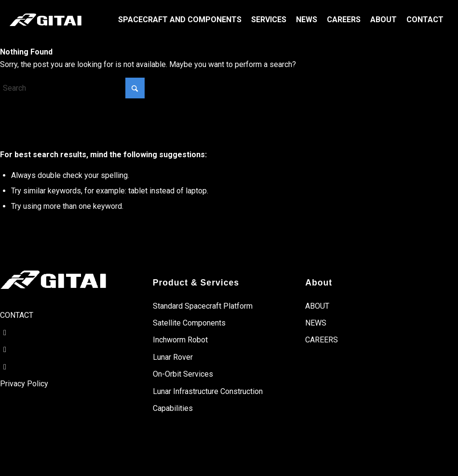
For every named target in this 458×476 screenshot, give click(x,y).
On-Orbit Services (183, 374)
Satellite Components (189, 323)
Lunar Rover (173, 357)
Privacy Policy (24, 384)
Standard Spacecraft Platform (203, 306)
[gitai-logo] (46, 20)
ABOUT (317, 306)
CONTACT (17, 315)
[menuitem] (180, 20)
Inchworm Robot (180, 340)
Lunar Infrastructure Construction (208, 391)
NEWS (316, 323)
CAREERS (322, 340)
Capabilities (173, 408)
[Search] (72, 88)
